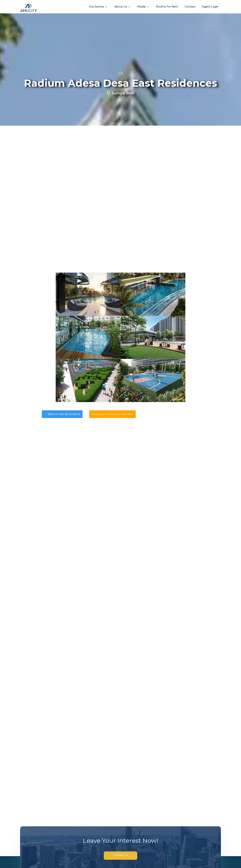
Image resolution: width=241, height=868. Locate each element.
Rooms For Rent (167, 7)
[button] (98, 7)
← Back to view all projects (62, 414)
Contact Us (120, 855)
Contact (190, 7)
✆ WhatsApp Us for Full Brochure (52, 237)
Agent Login (210, 7)
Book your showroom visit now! (112, 414)
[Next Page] (120, 766)
